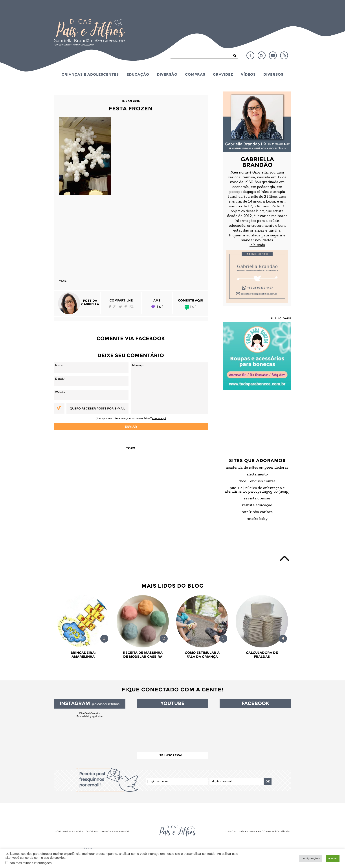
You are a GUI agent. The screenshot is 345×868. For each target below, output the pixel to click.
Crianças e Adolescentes (90, 74)
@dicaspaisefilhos (106, 704)
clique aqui (159, 418)
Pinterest (126, 307)
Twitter (120, 307)
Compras (195, 74)
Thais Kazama (246, 831)
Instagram (262, 55)
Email (132, 307)
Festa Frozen (131, 109)
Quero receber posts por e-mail (97, 408)
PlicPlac (286, 831)
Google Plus (115, 307)
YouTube (273, 55)
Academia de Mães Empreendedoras (257, 468)
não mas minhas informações (30, 863)
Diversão (167, 74)
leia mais (257, 245)
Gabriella (90, 304)
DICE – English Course (257, 481)
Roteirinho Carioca (257, 512)
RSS (284, 55)
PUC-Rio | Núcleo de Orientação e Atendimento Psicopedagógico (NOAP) (257, 490)
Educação (138, 74)
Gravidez (223, 74)
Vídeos (248, 74)
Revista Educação (257, 505)
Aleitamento (257, 475)
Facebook (250, 55)
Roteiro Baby (257, 519)
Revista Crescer (257, 499)
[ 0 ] (160, 307)
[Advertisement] (131, 235)
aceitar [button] (333, 858)
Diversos (273, 74)
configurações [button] (311, 858)
